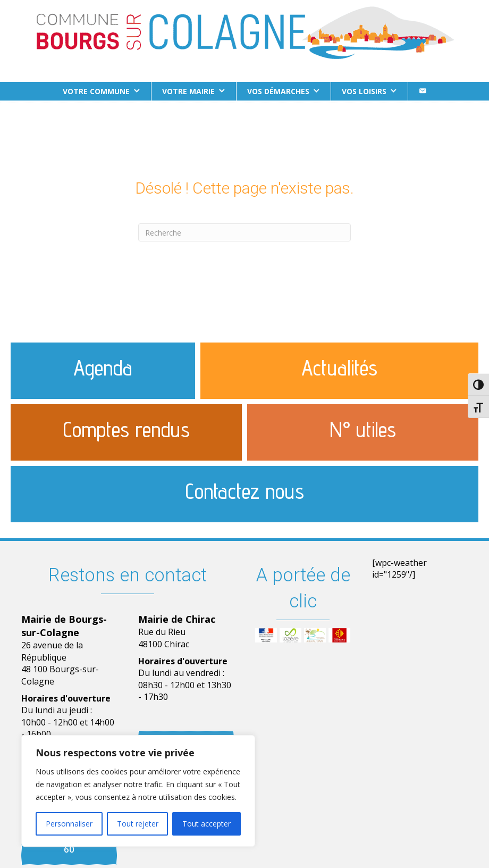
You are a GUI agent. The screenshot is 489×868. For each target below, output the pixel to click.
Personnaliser (69, 824)
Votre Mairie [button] (188, 91)
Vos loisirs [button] (364, 91)
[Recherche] (244, 230)
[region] (138, 791)
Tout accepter (206, 824)
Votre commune (96, 91)
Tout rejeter (138, 824)
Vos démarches (278, 91)
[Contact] (423, 91)
